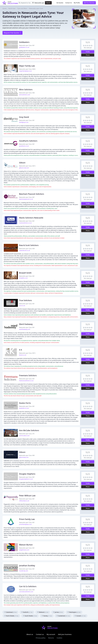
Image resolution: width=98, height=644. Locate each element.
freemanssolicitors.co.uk (26, 381)
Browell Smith (25, 273)
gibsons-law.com (24, 168)
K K (21, 350)
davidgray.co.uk (24, 122)
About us (30, 634)
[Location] (38, 3)
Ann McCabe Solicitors (29, 430)
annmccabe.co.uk (24, 436)
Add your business (65, 634)
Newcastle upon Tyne (36, 8)
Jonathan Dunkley (27, 565)
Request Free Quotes (12, 33)
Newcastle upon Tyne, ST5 (27, 434)
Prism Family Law (27, 519)
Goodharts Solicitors (28, 141)
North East (12, 8)
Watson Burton (26, 545)
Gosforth (27, 612)
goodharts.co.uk (24, 146)
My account (51, 634)
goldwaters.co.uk (24, 47)
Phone (88, 55)
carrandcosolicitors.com (26, 592)
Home (5, 8)
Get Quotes (60, 3)
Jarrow (58, 612)
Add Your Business (89, 3)
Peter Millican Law (27, 496)
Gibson (22, 163)
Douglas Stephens (27, 474)
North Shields (11, 616)
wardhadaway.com (25, 329)
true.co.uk (22, 306)
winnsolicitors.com (25, 95)
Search (48, 3)
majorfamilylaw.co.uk (25, 71)
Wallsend (43, 612)
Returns (51, 638)
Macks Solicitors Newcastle (31, 218)
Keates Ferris (25, 403)
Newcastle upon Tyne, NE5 (27, 455)
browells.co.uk (23, 278)
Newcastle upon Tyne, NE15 (27, 166)
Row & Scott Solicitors (29, 245)
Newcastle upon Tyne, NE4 (27, 249)
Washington (74, 612)
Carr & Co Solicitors (28, 586)
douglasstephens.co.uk (26, 479)
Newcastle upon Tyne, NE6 (27, 93)
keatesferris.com (24, 408)
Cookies (59, 638)
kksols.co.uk (23, 355)
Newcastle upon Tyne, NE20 (27, 69)
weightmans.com (24, 550)
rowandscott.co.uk (25, 250)
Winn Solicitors (26, 89)
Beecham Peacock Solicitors (32, 194)
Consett (80, 616)
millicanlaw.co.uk (24, 501)
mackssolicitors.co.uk (25, 223)
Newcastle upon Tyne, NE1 (27, 45)
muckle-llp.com (24, 571)
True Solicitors (25, 300)
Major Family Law (27, 66)
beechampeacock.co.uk (26, 199)
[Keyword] (25, 3)
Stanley (47, 616)
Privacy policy (41, 638)
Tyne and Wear (22, 8)
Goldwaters (24, 42)
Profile (88, 52)
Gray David (24, 117)
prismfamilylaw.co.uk (25, 524)
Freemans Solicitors (28, 375)
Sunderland (63, 616)
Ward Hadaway (26, 324)
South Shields (30, 616)
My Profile (77, 3)
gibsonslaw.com (24, 457)
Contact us (40, 634)
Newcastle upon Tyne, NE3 (27, 590)
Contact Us (69, 3)
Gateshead (10, 612)
